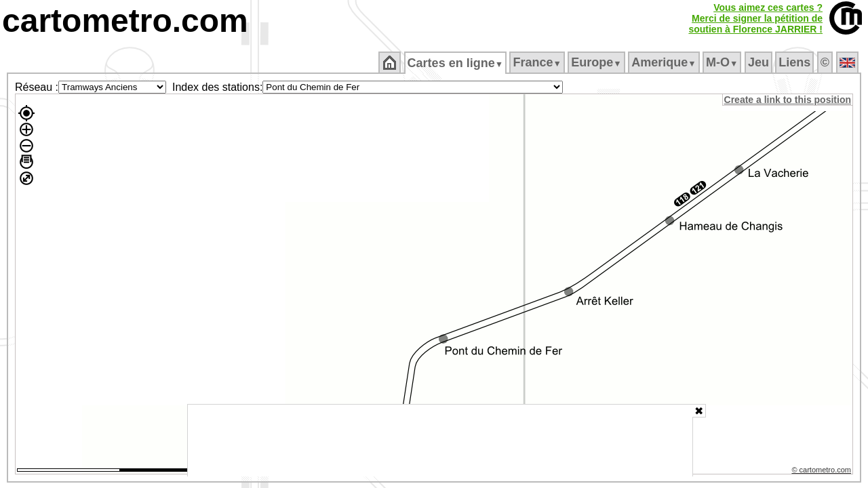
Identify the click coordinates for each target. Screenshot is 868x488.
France (538, 62)
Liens (796, 62)
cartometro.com (125, 21)
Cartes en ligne (456, 63)
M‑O (723, 62)
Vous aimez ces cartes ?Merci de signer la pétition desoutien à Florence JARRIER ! (755, 18)
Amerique (665, 62)
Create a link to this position (788, 100)
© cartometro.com (823, 472)
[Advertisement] (440, 441)
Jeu (759, 62)
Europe (597, 62)
